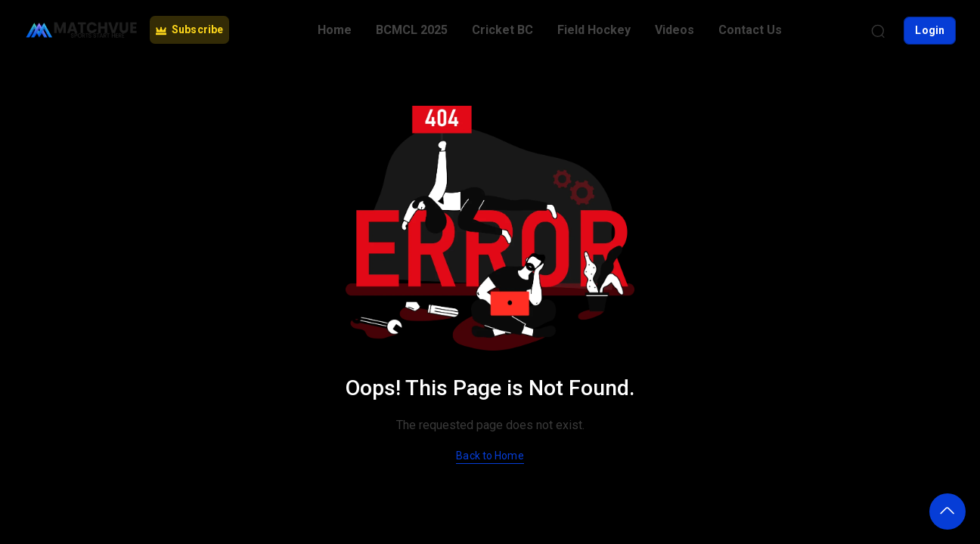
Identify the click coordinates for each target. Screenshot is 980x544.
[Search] (878, 30)
